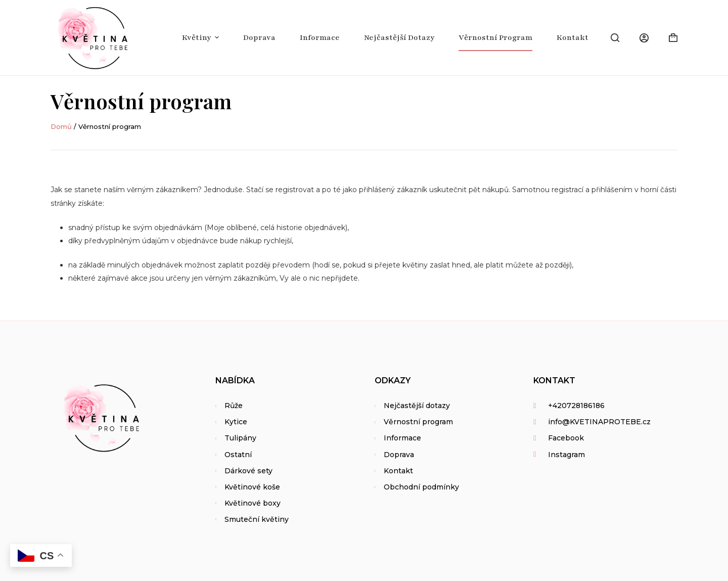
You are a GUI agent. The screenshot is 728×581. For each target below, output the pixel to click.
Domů (61, 126)
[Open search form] (615, 38)
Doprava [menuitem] (259, 37)
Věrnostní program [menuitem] (495, 37)
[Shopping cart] (673, 38)
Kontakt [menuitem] (573, 37)
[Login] (644, 38)
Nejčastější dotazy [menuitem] (399, 37)
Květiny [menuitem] (202, 37)
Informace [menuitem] (320, 37)
